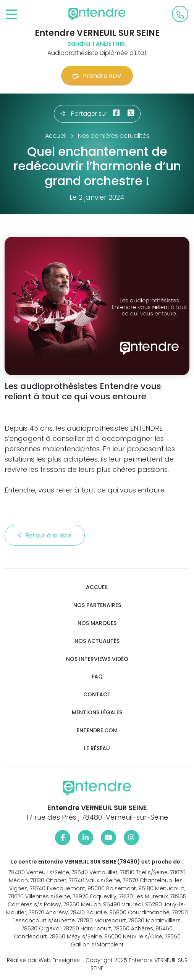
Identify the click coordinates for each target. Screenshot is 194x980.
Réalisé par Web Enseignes (43, 960)
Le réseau (97, 748)
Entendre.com (97, 731)
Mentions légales (97, 713)
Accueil (97, 587)
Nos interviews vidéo (97, 659)
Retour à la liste (45, 535)
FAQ (97, 677)
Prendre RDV (97, 76)
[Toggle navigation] (12, 15)
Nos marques (97, 623)
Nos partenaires (97, 605)
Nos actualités (97, 641)
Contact (97, 695)
